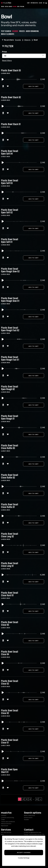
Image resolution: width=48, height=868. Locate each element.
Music (3, 7)
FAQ (2, 835)
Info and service (6, 832)
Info (18, 7)
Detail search (28, 818)
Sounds (15, 7)
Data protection (6, 824)
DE (44, 3)
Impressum (5, 826)
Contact (4, 815)
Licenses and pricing (7, 818)
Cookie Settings (24, 858)
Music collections (30, 815)
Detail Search (9, 7)
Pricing (22, 7)
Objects (28, 40)
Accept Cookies (24, 852)
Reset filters (7, 60)
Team (3, 820)
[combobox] (24, 56)
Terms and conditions (8, 822)
